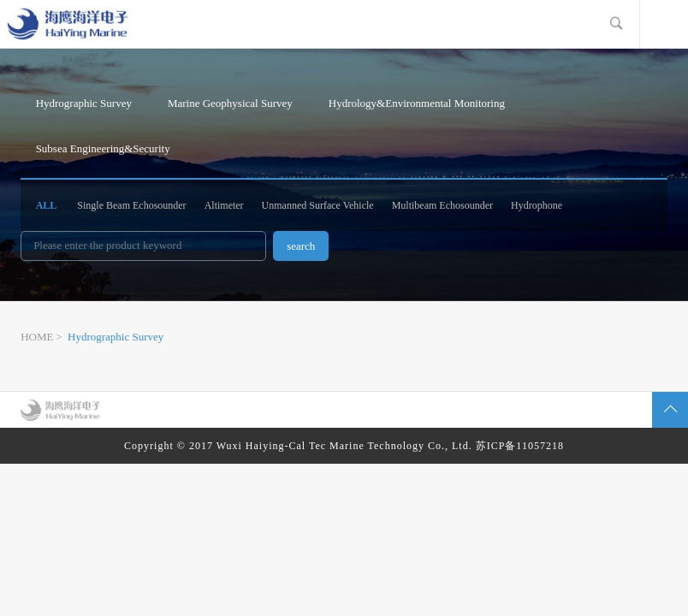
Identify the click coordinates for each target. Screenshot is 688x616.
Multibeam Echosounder (442, 205)
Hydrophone (537, 205)
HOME (37, 337)
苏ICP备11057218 (520, 446)
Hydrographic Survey (84, 103)
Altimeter (224, 205)
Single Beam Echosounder (131, 205)
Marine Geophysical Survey (230, 103)
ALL (47, 205)
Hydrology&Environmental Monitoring (417, 103)
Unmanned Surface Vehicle (318, 205)
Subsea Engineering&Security (103, 148)
